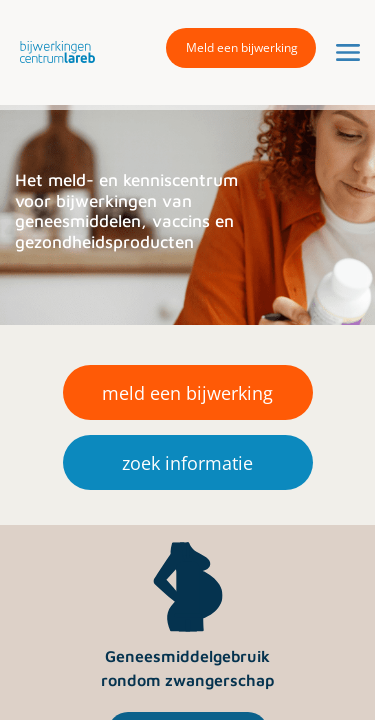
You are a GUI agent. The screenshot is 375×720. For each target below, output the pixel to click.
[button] (52, 51)
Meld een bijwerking (242, 47)
